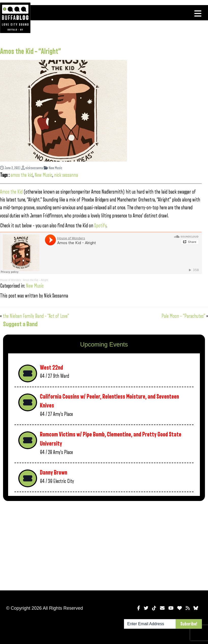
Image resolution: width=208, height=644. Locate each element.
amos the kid (22, 175)
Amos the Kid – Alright (35, 280)
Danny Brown (54, 473)
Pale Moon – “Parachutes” (183, 316)
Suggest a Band (20, 324)
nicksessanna (32, 168)
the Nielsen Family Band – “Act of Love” (36, 316)
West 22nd (51, 368)
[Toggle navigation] (198, 13)
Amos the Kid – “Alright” (30, 52)
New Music (53, 168)
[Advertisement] (104, 545)
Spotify (100, 226)
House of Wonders (11, 280)
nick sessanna (66, 175)
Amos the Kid (11, 192)
